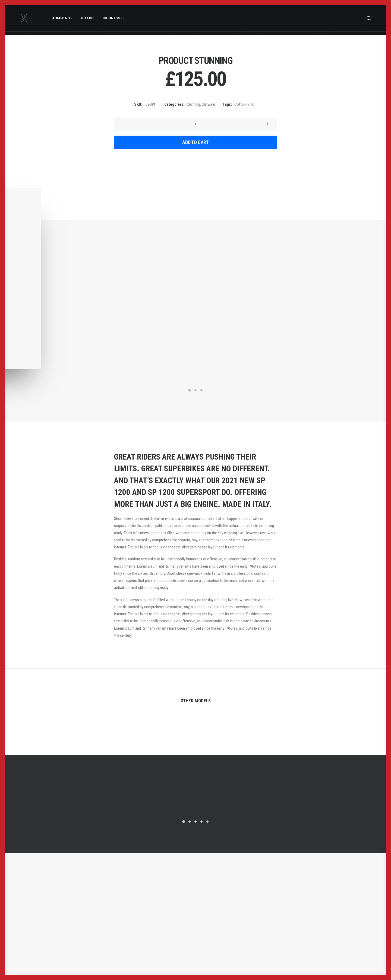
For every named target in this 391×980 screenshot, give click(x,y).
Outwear (209, 104)
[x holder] (23, 18)
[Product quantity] (195, 124)
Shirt (251, 104)
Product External (195, 735)
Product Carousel (326, 735)
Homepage (54, 18)
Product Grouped (65, 735)
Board (80, 18)
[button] (371, 18)
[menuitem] (54, 18)
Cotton (240, 104)
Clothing (193, 104)
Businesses (106, 18)
